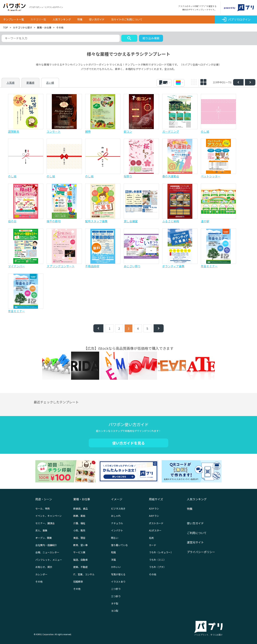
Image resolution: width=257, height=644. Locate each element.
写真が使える (118, 574)
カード (153, 545)
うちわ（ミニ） (157, 560)
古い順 (50, 83)
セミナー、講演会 (45, 523)
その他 (39, 581)
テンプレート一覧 (14, 19)
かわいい (116, 567)
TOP (6, 27)
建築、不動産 (81, 567)
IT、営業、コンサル (84, 574)
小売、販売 (79, 530)
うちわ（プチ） (157, 567)
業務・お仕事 (44, 27)
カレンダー (41, 574)
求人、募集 (41, 530)
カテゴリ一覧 (38, 19)
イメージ (117, 499)
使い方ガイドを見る (128, 443)
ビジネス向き (118, 508)
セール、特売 (43, 508)
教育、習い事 (81, 545)
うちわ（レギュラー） (161, 552)
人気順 (11, 83)
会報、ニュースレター (47, 552)
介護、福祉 (79, 523)
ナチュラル (117, 523)
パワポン (14, 7)
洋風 (113, 560)
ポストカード (156, 523)
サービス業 (79, 552)
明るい (115, 538)
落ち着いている (119, 545)
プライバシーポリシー (201, 552)
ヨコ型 (115, 611)
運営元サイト (195, 542)
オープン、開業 (44, 538)
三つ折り (116, 596)
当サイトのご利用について (127, 19)
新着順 (30, 83)
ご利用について (197, 533)
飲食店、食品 (81, 508)
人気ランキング (62, 19)
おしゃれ (116, 516)
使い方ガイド (97, 19)
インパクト (117, 530)
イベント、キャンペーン (48, 516)
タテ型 (115, 603)
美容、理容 (79, 538)
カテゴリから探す (22, 27)
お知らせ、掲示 (44, 567)
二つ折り (116, 589)
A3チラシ (154, 508)
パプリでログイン (236, 19)
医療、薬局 (79, 516)
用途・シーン (44, 499)
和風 (113, 552)
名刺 (151, 538)
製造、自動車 (81, 560)
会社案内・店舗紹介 (46, 545)
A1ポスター (155, 530)
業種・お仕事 (82, 499)
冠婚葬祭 (78, 581)
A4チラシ (154, 516)
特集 (80, 19)
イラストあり (118, 581)
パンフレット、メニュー (49, 560)
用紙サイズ (156, 499)
